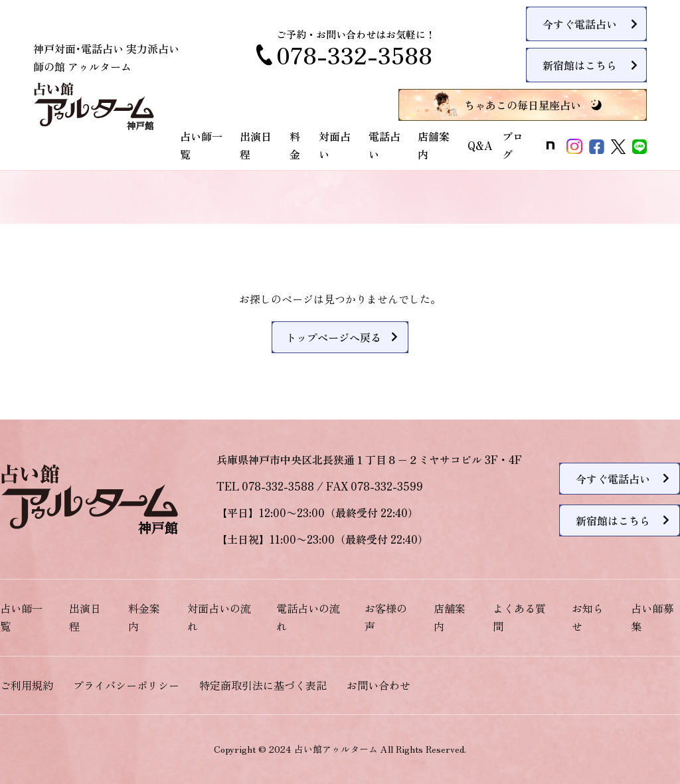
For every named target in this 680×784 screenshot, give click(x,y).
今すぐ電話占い (580, 24)
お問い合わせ (379, 685)
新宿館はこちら (580, 65)
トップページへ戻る (333, 337)
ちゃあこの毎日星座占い (523, 105)
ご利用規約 (27, 685)
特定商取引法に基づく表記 (263, 685)
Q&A (480, 145)
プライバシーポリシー (126, 685)
